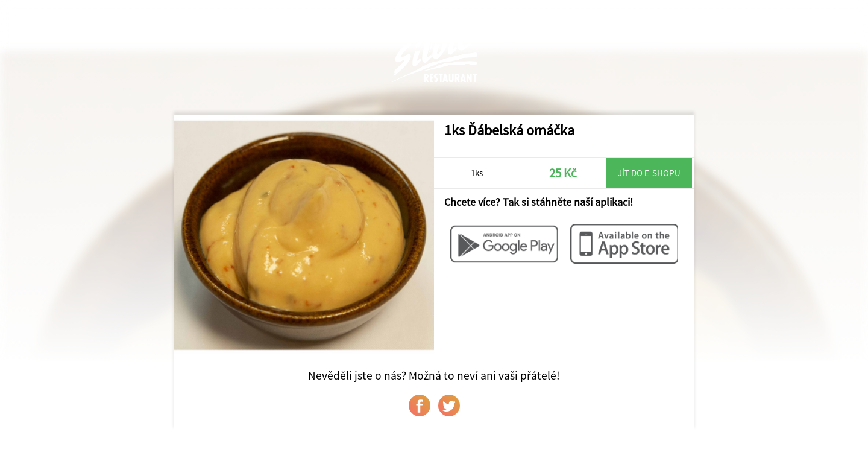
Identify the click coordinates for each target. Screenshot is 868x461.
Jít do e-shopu (649, 173)
